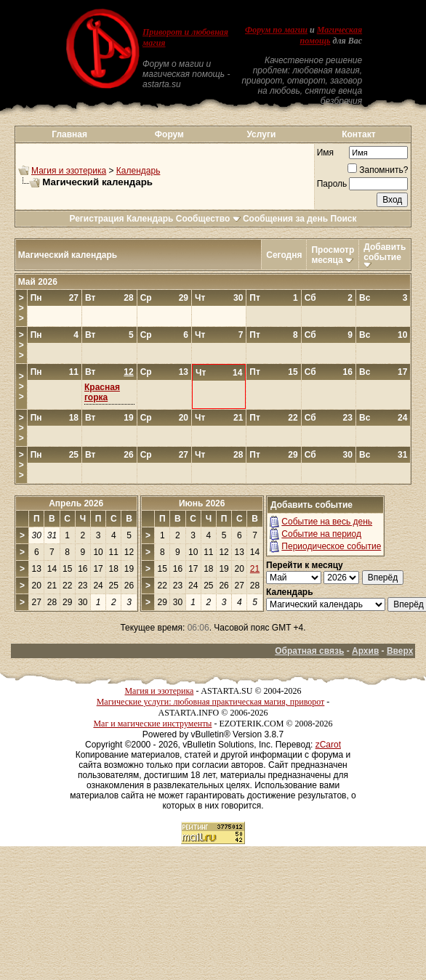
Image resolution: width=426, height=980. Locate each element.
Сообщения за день (285, 219)
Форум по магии (276, 30)
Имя (325, 153)
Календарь (138, 171)
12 (128, 372)
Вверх (400, 651)
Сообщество (208, 219)
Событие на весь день (327, 522)
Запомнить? (378, 170)
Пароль (332, 184)
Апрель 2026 (76, 503)
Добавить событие (385, 252)
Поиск (344, 219)
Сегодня (284, 255)
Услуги (261, 134)
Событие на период (321, 534)
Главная (69, 134)
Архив (365, 651)
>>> (21, 308)
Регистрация (96, 219)
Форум (169, 134)
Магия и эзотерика (69, 171)
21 (255, 569)
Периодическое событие (331, 546)
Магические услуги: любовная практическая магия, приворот (211, 702)
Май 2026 (38, 282)
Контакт (358, 134)
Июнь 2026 (202, 503)
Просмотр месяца (333, 255)
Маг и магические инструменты (152, 724)
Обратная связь (309, 651)
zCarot (328, 745)
